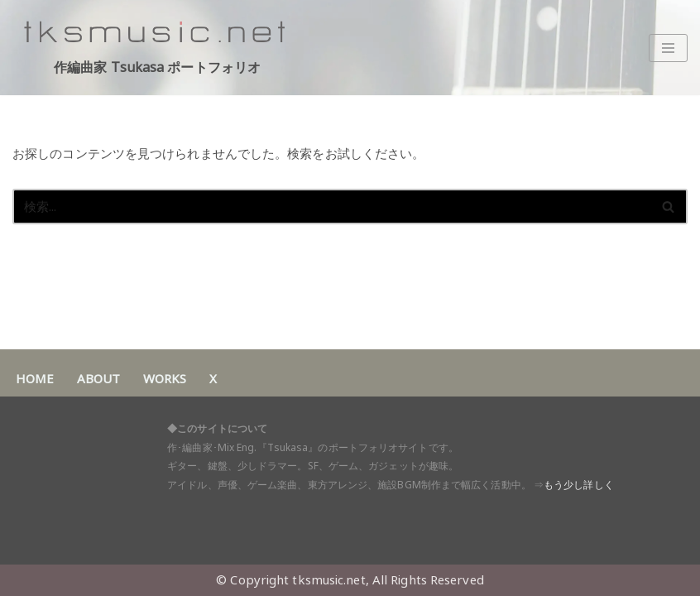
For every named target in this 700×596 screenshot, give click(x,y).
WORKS (165, 379)
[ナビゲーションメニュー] (668, 48)
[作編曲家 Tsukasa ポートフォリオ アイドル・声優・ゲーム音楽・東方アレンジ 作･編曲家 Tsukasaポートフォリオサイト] (157, 47)
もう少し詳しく (579, 485)
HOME (35, 379)
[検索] (331, 207)
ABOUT (98, 379)
